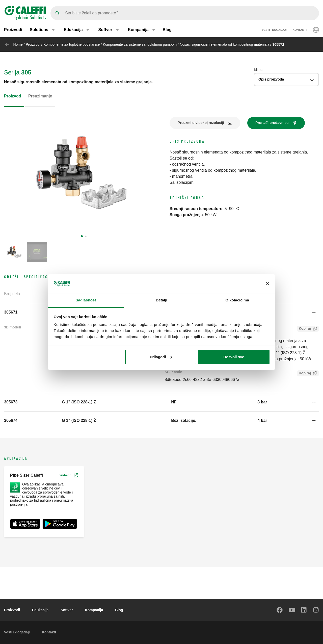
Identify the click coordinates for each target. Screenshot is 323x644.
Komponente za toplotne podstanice (72, 44)
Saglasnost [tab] (86, 300)
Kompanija (94, 610)
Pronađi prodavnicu (272, 123)
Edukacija (40, 610)
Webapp (69, 475)
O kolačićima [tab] (237, 300)
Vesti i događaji (274, 30)
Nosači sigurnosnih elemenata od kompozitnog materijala (224, 44)
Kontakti (300, 30)
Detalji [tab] (161, 300)
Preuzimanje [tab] (40, 96)
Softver (67, 610)
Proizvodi (13, 30)
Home (18, 44)
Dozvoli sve (234, 357)
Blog (167, 30)
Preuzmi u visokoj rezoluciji (201, 123)
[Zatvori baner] (268, 284)
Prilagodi (161, 357)
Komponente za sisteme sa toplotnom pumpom (140, 44)
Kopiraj (304, 329)
